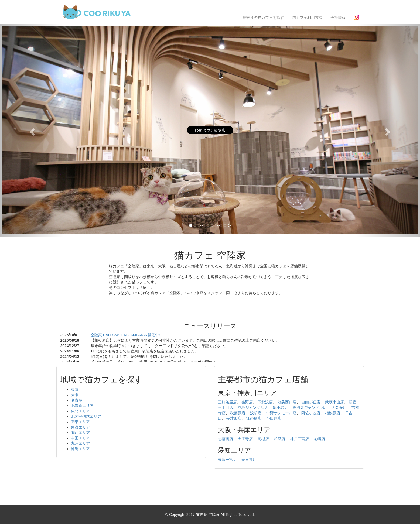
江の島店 (254, 418)
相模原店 (333, 413)
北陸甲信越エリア (86, 416)
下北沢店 (265, 402)
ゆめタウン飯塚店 (210, 130)
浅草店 (256, 413)
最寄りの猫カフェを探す (263, 18)
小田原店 (274, 418)
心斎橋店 (226, 439)
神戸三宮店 (299, 439)
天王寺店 (245, 439)
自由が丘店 (311, 402)
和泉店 (279, 439)
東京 (75, 389)
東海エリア (80, 427)
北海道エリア (82, 406)
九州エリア (80, 443)
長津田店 (234, 418)
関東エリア (80, 422)
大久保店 (339, 407)
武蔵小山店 (334, 402)
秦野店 (247, 402)
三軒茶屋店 (227, 402)
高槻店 (263, 439)
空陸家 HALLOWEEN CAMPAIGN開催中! (125, 335)
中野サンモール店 (281, 413)
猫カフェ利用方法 (307, 18)
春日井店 (249, 460)
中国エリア (80, 438)
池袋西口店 (287, 402)
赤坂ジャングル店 (253, 407)
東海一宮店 (227, 460)
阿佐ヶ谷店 (311, 413)
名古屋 (77, 400)
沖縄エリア (80, 449)
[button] (32, 130)
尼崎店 (319, 439)
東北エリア (80, 411)
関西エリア (80, 433)
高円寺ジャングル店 (310, 407)
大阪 (75, 395)
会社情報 (338, 18)
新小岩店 (280, 407)
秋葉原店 (238, 413)
